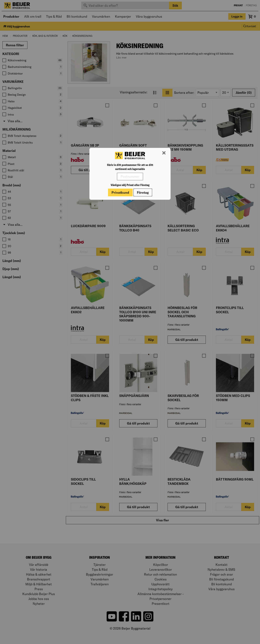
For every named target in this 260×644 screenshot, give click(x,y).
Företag (143, 192)
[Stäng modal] (164, 153)
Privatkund (120, 192)
